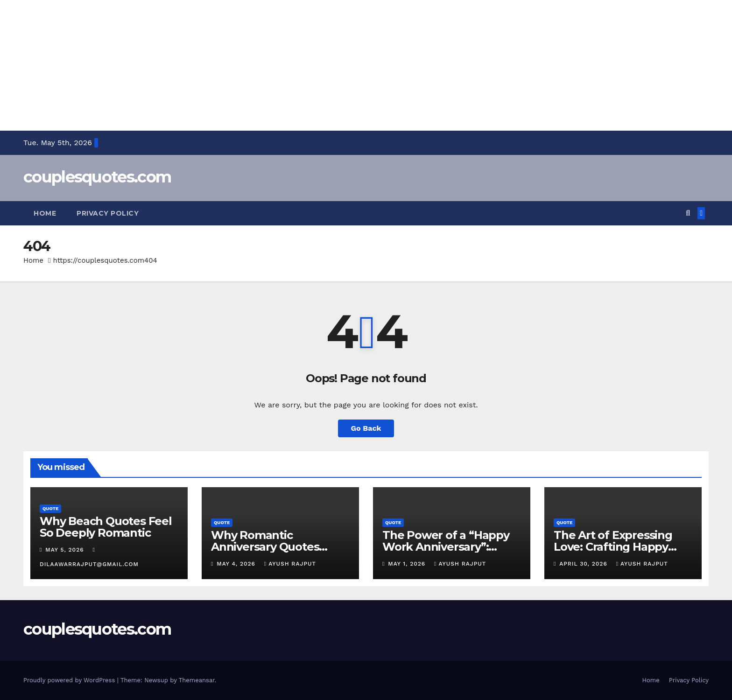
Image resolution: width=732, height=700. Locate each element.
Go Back (366, 428)
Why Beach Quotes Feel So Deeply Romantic (106, 527)
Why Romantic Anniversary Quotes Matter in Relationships (274, 547)
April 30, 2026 (584, 564)
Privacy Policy (108, 213)
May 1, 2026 (408, 564)
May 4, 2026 (237, 564)
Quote (50, 508)
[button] (688, 213)
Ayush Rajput (290, 564)
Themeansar (197, 680)
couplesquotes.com (97, 177)
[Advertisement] (280, 65)
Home (45, 213)
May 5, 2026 (66, 550)
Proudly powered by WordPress (70, 680)
